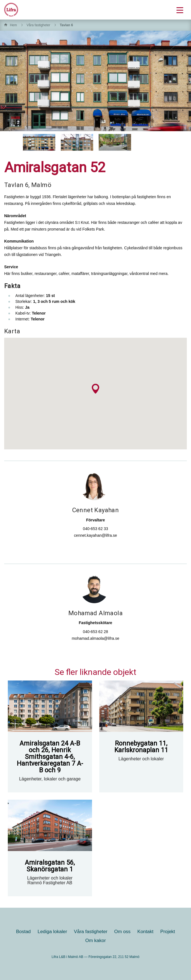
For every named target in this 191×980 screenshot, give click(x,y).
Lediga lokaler (52, 932)
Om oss (123, 932)
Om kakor (96, 941)
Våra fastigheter (38, 25)
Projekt (168, 932)
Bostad (23, 932)
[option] (39, 142)
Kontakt (146, 932)
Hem (13, 25)
